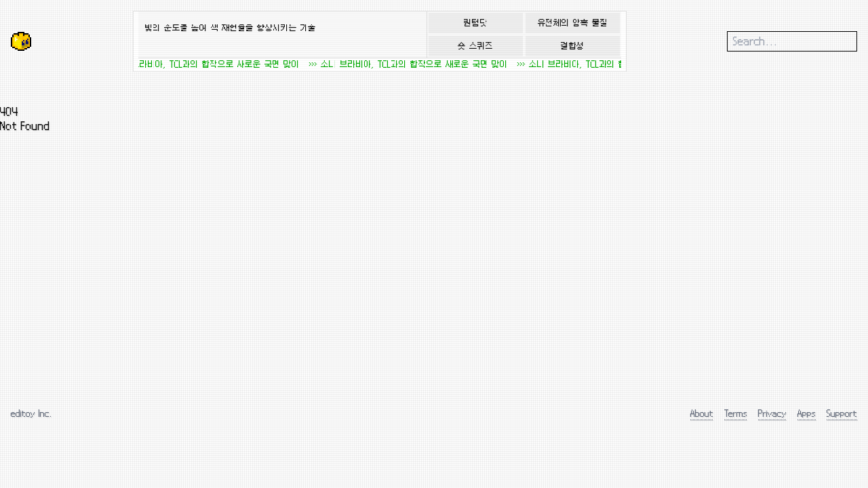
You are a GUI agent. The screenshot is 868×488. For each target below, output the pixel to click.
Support (842, 413)
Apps (807, 413)
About (702, 413)
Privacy (772, 413)
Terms (736, 413)
